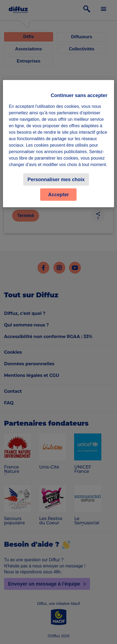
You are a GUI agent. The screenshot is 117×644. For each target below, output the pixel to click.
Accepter (58, 195)
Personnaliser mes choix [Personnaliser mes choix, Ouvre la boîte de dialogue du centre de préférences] (56, 180)
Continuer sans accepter (79, 95)
